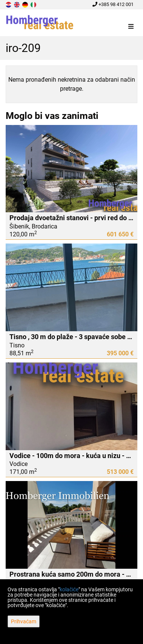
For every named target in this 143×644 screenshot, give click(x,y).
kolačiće (69, 589)
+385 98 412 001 (113, 4)
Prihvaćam (24, 621)
